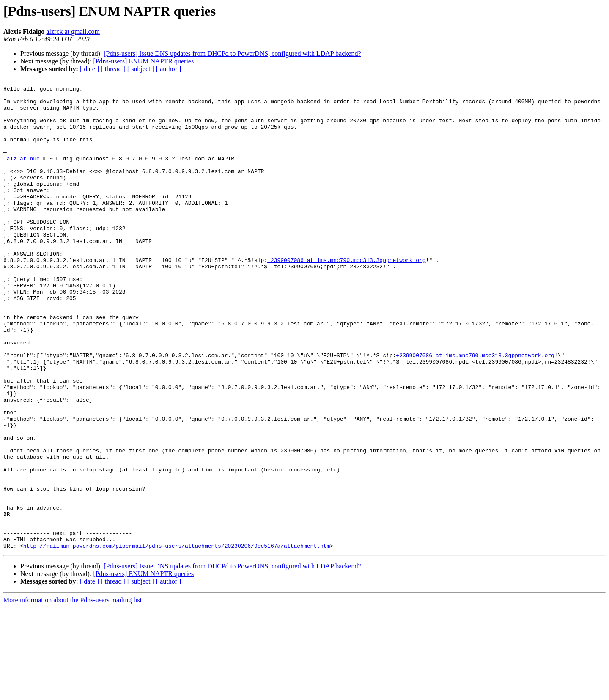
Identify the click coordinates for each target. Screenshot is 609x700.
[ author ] (169, 69)
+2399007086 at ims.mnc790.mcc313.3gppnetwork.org (346, 295)
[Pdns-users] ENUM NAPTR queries (143, 61)
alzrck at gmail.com (73, 32)
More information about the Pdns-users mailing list (73, 693)
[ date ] (89, 69)
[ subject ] (141, 69)
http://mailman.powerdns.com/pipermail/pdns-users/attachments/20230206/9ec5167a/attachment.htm (177, 638)
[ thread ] (113, 69)
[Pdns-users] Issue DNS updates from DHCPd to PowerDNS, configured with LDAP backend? (232, 54)
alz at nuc (23, 174)
